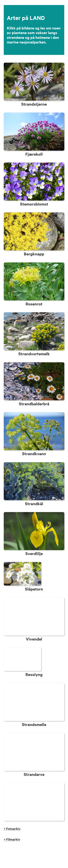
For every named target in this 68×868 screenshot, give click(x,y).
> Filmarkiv (12, 839)
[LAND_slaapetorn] (22, 563)
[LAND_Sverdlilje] (34, 513)
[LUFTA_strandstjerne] (34, 64)
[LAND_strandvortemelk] (34, 314)
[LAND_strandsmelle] (34, 684)
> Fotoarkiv (12, 829)
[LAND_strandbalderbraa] (34, 364)
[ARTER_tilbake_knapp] (34, 784)
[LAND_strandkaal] (34, 463)
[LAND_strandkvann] (34, 413)
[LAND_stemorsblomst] (34, 164)
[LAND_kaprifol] (34, 599)
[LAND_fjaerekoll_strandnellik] (34, 114)
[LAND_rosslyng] (22, 649)
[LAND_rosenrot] (34, 264)
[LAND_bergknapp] (34, 214)
